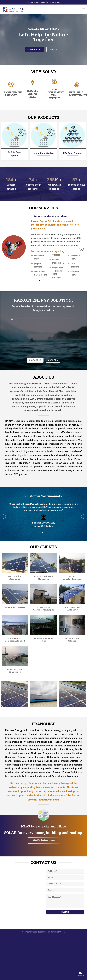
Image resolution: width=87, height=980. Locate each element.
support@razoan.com (35, 2)
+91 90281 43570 (54, 2)
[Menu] (84, 9)
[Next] (82, 249)
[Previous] (5, 249)
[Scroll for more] (43, 59)
